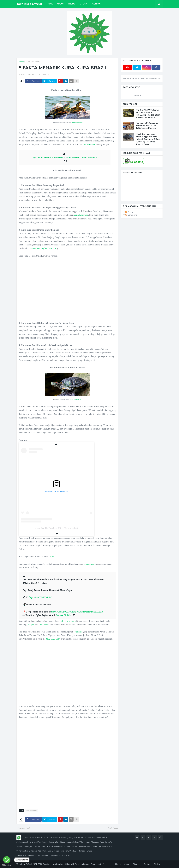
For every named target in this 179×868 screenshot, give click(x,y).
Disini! (51, 557)
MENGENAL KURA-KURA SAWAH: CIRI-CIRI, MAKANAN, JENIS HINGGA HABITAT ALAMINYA (148, 114)
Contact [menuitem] (97, 4)
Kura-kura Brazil (33, 62)
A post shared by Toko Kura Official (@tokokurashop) (57, 528)
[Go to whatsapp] (7, 860)
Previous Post (24, 828)
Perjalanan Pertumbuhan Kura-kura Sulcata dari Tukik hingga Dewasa (147, 126)
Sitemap (137, 864)
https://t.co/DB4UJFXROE (64, 612)
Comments (131, 215)
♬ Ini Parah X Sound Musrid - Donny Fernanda (74, 158)
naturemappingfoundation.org (44, 248)
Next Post (112, 828)
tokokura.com (89, 144)
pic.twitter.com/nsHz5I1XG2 (90, 612)
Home (21, 62)
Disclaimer (158, 864)
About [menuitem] (60, 4)
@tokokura (38, 158)
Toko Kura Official (29, 4)
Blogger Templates (91, 864)
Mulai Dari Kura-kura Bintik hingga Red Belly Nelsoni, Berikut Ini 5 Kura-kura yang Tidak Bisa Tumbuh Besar (148, 139)
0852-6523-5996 (53, 639)
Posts (129, 212)
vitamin (72, 621)
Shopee (31, 625)
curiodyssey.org (81, 215)
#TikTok (47, 158)
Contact (147, 864)
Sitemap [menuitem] (84, 4)
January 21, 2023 (64, 615)
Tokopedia (43, 625)
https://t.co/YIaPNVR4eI (40, 597)
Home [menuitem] (50, 4)
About (127, 864)
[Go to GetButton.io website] (7, 865)
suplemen (63, 621)
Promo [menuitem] (72, 4)
